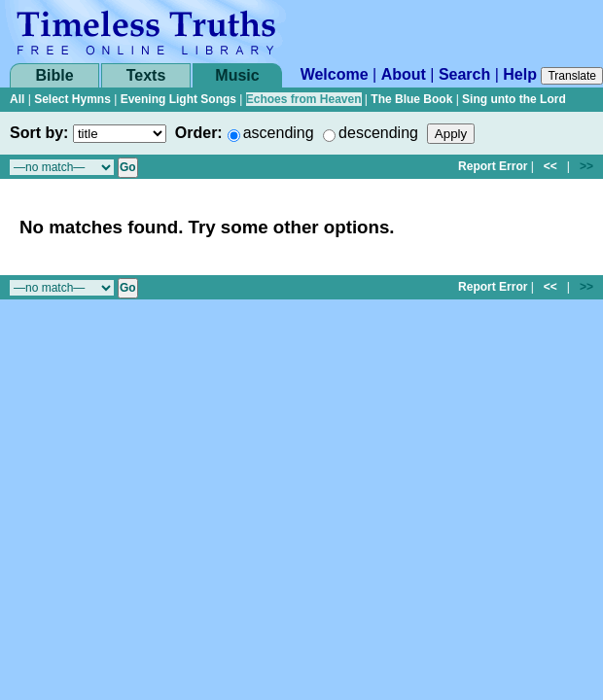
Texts (146, 75)
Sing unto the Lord (514, 99)
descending (378, 133)
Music (237, 75)
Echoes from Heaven (304, 99)
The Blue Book (411, 99)
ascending (279, 133)
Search (464, 74)
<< (550, 166)
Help (520, 74)
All (17, 99)
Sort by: (39, 133)
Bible (54, 75)
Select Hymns (72, 99)
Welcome (335, 74)
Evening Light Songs (178, 99)
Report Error (493, 166)
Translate (572, 76)
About (404, 74)
